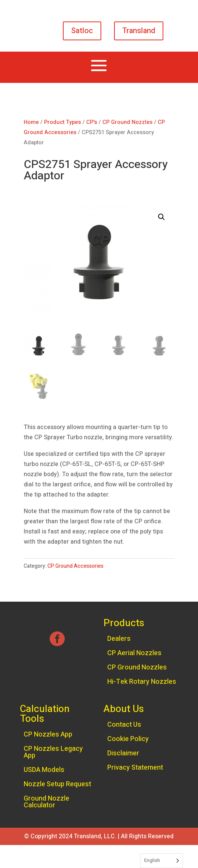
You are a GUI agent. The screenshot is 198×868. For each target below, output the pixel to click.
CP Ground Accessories (75, 566)
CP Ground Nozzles (127, 122)
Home (31, 122)
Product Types (62, 122)
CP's (92, 122)
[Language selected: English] (161, 861)
